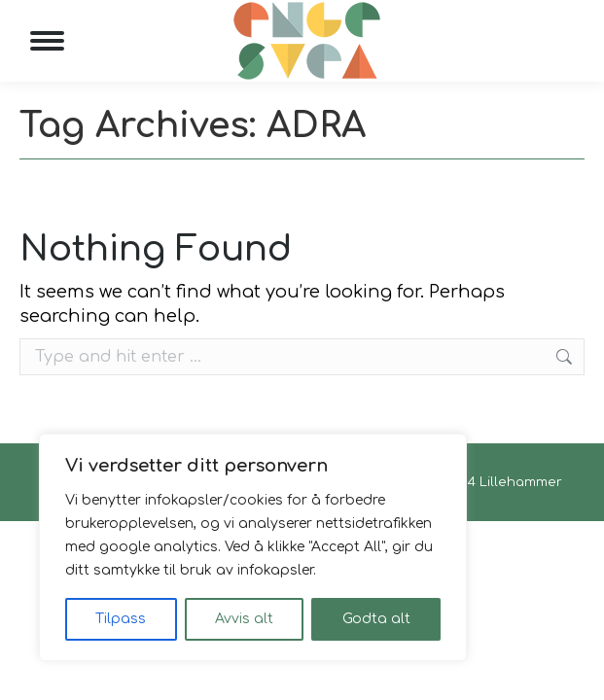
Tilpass (121, 619)
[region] (253, 547)
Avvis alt (244, 619)
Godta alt (376, 619)
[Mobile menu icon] (47, 41)
